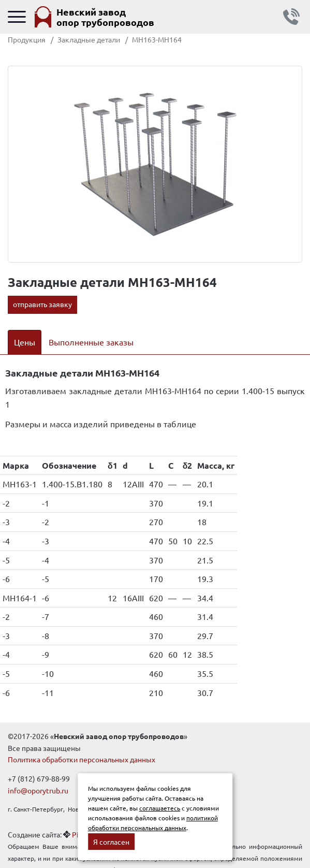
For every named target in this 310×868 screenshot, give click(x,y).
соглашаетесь (160, 808)
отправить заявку (42, 304)
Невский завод (105, 17)
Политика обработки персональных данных (82, 759)
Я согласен (111, 842)
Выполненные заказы (91, 342)
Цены (25, 342)
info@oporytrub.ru (38, 790)
